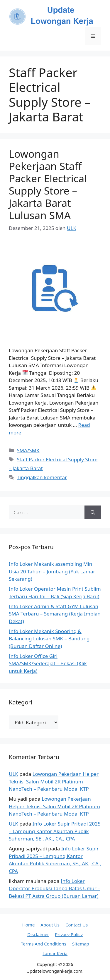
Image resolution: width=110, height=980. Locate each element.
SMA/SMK (28, 450)
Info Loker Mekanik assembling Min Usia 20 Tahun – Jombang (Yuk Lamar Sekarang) (52, 571)
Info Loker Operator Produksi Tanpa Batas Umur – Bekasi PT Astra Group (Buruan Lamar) (55, 888)
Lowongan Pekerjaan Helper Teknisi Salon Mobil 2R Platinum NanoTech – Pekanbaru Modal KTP (54, 781)
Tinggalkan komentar (42, 477)
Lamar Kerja (55, 953)
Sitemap (81, 944)
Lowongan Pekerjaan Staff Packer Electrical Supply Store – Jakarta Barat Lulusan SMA (48, 184)
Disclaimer (38, 934)
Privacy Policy (69, 934)
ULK (13, 774)
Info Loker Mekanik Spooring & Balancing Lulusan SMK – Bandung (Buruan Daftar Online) (49, 639)
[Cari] (93, 513)
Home (29, 925)
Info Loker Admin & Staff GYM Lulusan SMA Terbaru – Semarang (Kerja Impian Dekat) (55, 614)
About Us (50, 925)
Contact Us (77, 925)
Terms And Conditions (44, 944)
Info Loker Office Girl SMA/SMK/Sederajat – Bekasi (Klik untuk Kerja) (48, 663)
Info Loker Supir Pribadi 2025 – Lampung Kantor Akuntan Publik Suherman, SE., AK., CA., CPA (55, 831)
